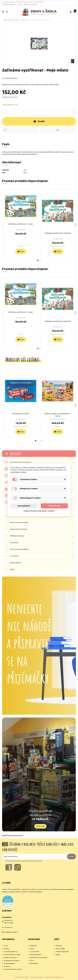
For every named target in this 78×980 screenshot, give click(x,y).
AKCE (32, 961)
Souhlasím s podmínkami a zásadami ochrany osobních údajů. (24, 861)
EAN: (4, 78)
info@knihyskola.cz (11, 932)
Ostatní (12, 570)
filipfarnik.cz (59, 977)
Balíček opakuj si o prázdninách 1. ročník (58, 415)
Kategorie (16, 453)
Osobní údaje (60, 949)
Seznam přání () (9, 4)
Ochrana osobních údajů (12, 955)
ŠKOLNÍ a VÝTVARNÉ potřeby (19, 549)
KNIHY (32, 949)
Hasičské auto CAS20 (21, 414)
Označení (5, 170)
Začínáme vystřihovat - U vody (21, 224)
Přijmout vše (54, 506)
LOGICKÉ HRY (14, 556)
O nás (20, 4)
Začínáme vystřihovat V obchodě (58, 233)
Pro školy (7, 967)
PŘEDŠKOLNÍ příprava (17, 536)
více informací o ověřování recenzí (13, 835)
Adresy (58, 955)
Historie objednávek (62, 952)
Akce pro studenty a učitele (13, 969)
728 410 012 (8, 928)
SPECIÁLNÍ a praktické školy (19, 523)
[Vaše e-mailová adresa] (35, 857)
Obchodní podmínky (11, 952)
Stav (4, 173)
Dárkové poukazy (15, 563)
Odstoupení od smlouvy (12, 961)
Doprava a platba (9, 964)
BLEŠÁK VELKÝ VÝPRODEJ (19, 529)
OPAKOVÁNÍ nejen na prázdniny (21, 462)
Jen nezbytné (24, 506)
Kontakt (26, 4)
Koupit (39, 121)
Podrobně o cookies (10, 958)
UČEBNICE (33, 946)
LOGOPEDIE (14, 543)
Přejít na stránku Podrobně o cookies (39, 511)
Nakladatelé (34, 964)
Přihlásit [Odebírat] (71, 856)
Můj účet (34, 4)
